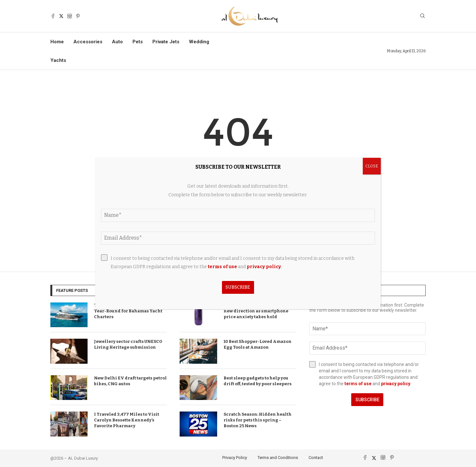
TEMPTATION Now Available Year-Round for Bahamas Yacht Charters (128, 311)
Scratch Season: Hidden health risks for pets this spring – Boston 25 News (258, 420)
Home (57, 42)
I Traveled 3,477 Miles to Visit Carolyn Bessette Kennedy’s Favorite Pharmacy (127, 420)
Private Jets (166, 42)
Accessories (88, 42)
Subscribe (367, 400)
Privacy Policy (235, 458)
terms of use (358, 384)
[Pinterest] (78, 16)
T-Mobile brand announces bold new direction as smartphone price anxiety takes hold (259, 311)
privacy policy (395, 384)
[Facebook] (53, 16)
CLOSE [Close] (372, 166)
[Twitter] (61, 16)
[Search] (422, 16)
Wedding (199, 42)
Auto (117, 42)
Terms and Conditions (278, 458)
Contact (316, 458)
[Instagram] (70, 16)
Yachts (58, 60)
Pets (138, 42)
